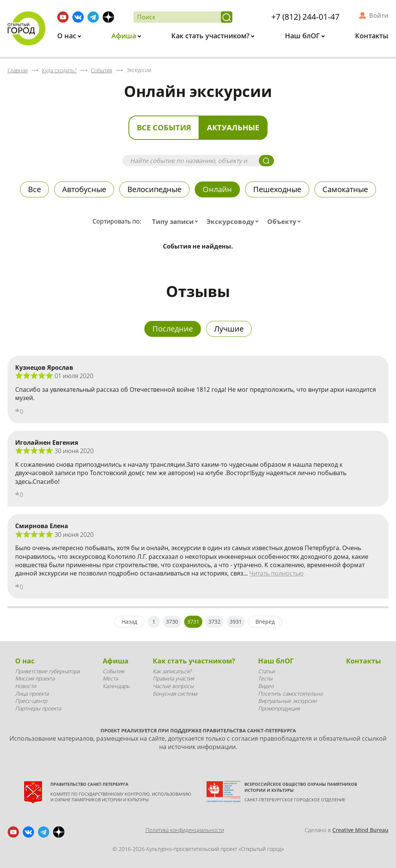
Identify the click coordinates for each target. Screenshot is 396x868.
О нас (68, 36)
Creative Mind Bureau (360, 830)
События (113, 671)
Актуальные (233, 127)
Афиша (125, 36)
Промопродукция (279, 708)
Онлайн (217, 189)
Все (34, 189)
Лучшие (229, 329)
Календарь (116, 686)
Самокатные (345, 189)
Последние (173, 329)
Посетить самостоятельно (290, 694)
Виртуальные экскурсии (287, 701)
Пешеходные (277, 189)
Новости (26, 686)
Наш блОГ (303, 36)
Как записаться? (172, 671)
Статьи (266, 671)
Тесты (265, 678)
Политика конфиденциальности (185, 830)
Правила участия (173, 678)
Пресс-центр (31, 701)
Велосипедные (154, 189)
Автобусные (84, 189)
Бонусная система (175, 694)
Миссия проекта (35, 678)
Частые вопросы (173, 686)
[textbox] (177, 222)
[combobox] (177, 222)
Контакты (372, 36)
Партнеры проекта (38, 708)
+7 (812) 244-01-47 (305, 17)
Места (110, 678)
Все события (164, 127)
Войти (379, 16)
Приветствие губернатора (47, 671)
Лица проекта (32, 694)
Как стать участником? (211, 36)
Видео (266, 686)
